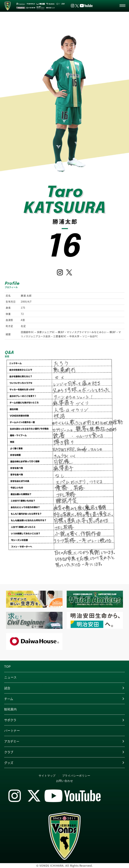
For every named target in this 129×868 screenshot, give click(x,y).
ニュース (10, 677)
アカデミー (12, 741)
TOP (7, 667)
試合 (7, 688)
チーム (9, 699)
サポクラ (10, 720)
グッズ (9, 763)
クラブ (9, 752)
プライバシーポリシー (76, 776)
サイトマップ (47, 776)
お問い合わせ (65, 781)
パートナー (12, 731)
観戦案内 (10, 709)
